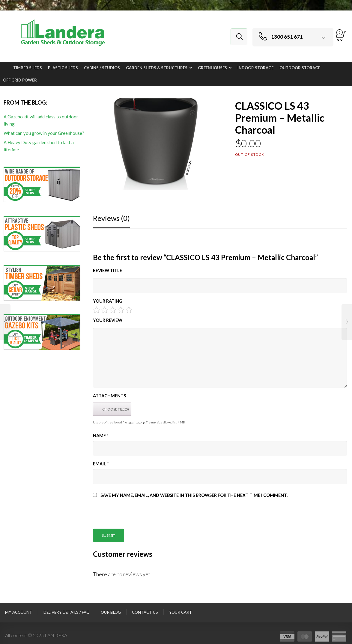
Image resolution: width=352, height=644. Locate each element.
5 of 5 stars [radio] (129, 310)
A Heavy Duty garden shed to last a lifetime (39, 146)
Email (101, 464)
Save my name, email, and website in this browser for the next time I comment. (194, 495)
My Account (19, 612)
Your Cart (181, 612)
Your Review (108, 320)
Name (101, 436)
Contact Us (145, 612)
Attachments (109, 396)
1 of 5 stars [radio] (97, 310)
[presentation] (139, 517)
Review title (107, 270)
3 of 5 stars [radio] (113, 310)
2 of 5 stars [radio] (105, 310)
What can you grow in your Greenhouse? (44, 133)
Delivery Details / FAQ (67, 612)
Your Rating (108, 301)
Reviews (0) (111, 218)
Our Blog (111, 612)
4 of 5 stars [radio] (121, 310)
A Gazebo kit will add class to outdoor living (41, 120)
